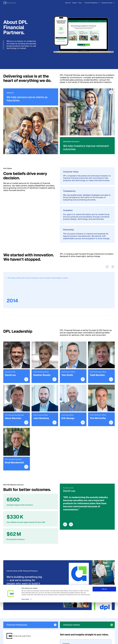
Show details (25, 641)
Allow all (104, 631)
